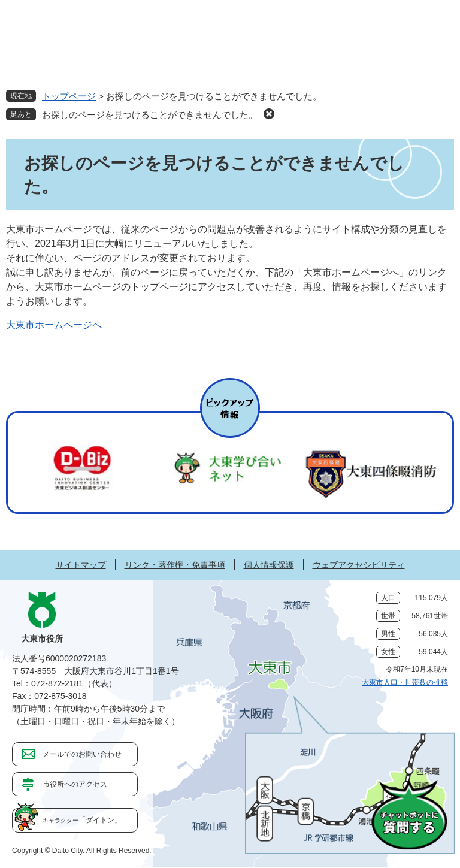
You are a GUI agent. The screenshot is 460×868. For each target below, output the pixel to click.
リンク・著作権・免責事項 (175, 565)
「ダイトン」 (82, 820)
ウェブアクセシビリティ (359, 565)
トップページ (69, 96)
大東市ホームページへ (54, 325)
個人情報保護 (269, 565)
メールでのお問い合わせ (82, 754)
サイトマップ (81, 565)
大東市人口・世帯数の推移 (405, 682)
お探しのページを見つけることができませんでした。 (150, 115)
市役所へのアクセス (75, 784)
